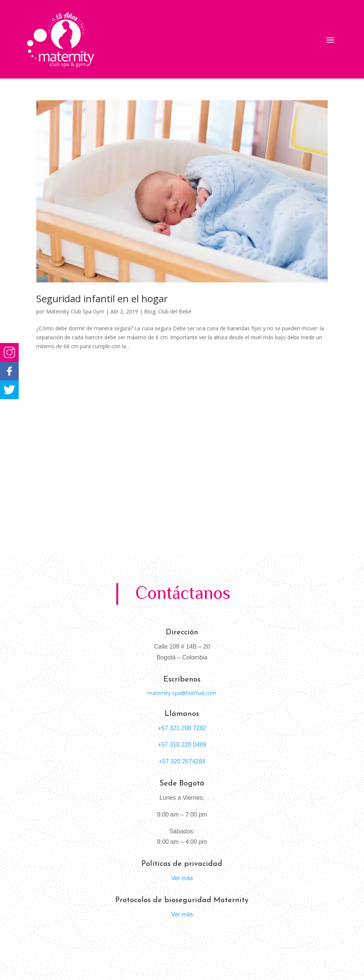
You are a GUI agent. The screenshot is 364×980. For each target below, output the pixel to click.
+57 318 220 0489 (182, 745)
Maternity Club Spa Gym (75, 311)
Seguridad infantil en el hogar (102, 298)
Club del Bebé (175, 311)
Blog (150, 311)
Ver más (182, 878)
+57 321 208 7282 (182, 728)
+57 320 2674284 (182, 761)
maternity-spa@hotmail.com (182, 693)
